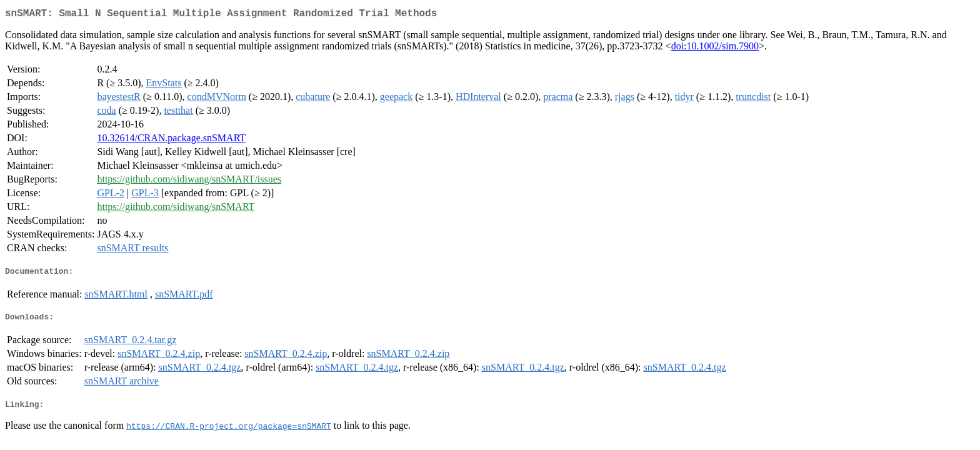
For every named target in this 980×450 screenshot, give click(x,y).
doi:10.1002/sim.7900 (715, 48)
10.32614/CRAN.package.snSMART (171, 140)
